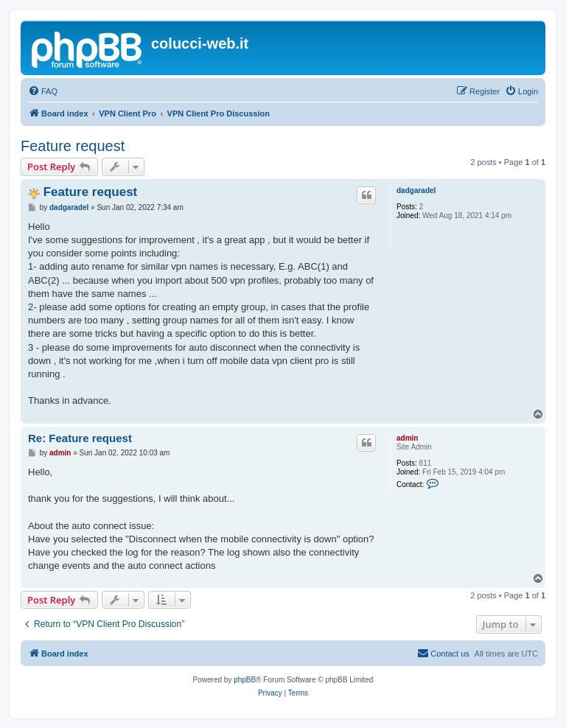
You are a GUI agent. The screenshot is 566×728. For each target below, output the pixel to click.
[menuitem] (43, 91)
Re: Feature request (80, 438)
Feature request (73, 146)
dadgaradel (416, 190)
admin (407, 438)
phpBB (245, 680)
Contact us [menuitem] (443, 653)
